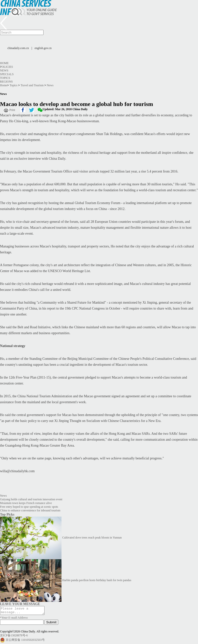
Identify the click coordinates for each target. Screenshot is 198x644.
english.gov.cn (43, 48)
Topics (5, 78)
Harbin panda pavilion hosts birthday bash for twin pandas (97, 580)
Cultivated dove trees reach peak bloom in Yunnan (92, 538)
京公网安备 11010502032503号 (25, 641)
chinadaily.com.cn (18, 48)
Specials (7, 74)
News (4, 70)
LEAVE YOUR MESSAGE (20, 604)
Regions (6, 82)
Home (4, 63)
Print (12, 110)
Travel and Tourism (32, 85)
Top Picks (7, 514)
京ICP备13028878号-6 (14, 637)
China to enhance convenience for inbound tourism (30, 510)
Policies (7, 67)
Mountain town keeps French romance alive (26, 503)
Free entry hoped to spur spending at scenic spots (29, 507)
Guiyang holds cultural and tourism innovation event (31, 499)
